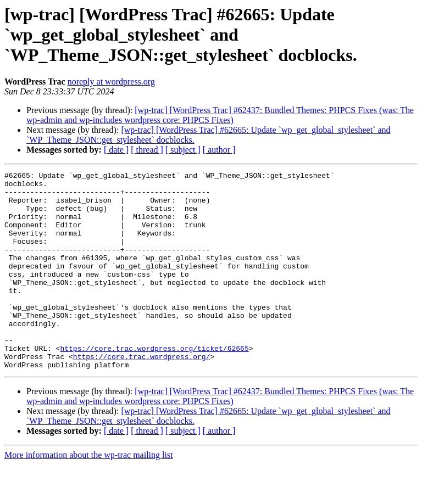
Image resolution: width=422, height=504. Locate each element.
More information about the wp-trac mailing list (89, 494)
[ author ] (219, 150)
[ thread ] (147, 150)
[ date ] (116, 150)
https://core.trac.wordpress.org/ (142, 394)
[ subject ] (183, 150)
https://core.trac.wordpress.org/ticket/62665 (154, 384)
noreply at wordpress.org (111, 82)
